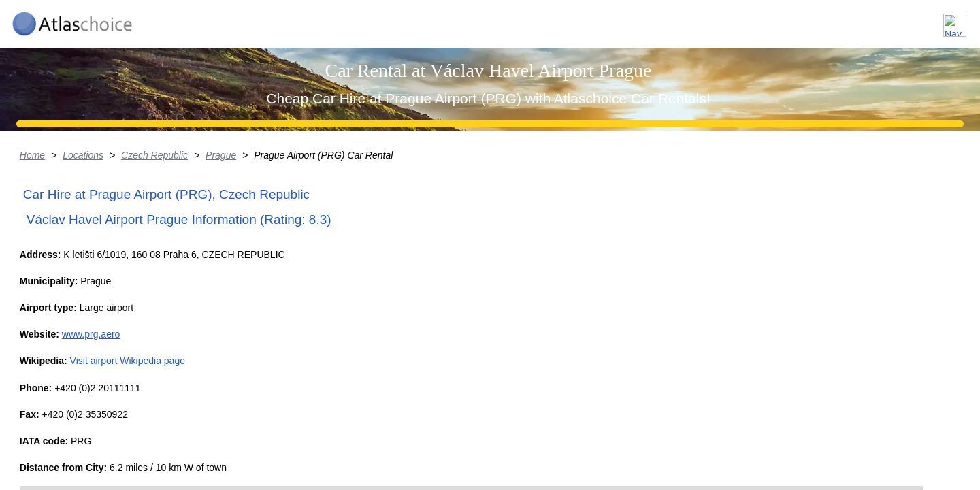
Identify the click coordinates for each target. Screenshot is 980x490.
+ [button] (528, 409)
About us (819, 19)
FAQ (878, 19)
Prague (303, 262)
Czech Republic (235, 262)
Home (111, 262)
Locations (748, 19)
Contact (934, 19)
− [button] (528, 430)
